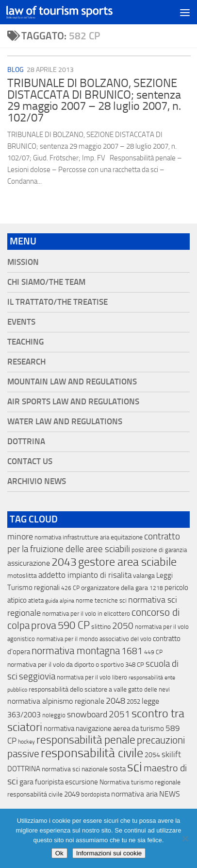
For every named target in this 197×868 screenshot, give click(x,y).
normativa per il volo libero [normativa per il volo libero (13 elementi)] (92, 677)
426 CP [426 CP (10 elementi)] (70, 588)
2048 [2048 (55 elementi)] (115, 701)
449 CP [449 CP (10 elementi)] (153, 652)
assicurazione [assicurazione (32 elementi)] (29, 563)
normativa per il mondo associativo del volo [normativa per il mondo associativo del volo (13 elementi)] (94, 639)
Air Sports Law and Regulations (73, 402)
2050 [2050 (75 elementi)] (123, 626)
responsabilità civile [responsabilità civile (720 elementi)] (92, 753)
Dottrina (26, 442)
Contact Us (30, 461)
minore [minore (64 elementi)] (20, 537)
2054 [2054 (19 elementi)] (152, 755)
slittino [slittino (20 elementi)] (101, 627)
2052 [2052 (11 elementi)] (133, 702)
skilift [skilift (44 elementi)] (171, 754)
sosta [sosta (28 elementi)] (117, 769)
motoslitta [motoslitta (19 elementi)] (22, 576)
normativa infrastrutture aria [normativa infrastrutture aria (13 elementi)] (72, 537)
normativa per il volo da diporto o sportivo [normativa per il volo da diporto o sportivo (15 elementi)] (66, 664)
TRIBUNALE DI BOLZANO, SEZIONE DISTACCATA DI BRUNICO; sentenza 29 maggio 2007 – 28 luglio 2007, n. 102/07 (94, 100)
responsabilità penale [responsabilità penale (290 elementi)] (86, 740)
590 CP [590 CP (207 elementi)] (74, 625)
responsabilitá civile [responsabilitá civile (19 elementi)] (35, 794)
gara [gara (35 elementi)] (26, 782)
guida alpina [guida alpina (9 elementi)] (60, 601)
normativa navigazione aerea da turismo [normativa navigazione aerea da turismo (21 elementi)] (104, 729)
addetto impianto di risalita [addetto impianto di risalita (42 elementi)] (85, 575)
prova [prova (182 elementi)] (44, 625)
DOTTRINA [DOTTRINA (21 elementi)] (24, 769)
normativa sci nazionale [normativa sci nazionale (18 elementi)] (75, 769)
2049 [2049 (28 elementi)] (72, 794)
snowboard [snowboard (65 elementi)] (87, 714)
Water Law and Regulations (65, 422)
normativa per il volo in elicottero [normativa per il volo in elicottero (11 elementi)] (86, 614)
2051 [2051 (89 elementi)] (119, 714)
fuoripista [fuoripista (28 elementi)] (49, 782)
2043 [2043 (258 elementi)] (64, 562)
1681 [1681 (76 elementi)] (132, 651)
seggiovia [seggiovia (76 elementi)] (37, 677)
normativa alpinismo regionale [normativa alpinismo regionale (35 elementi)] (56, 701)
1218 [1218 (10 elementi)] (156, 588)
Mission (23, 262)
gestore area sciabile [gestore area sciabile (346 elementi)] (127, 562)
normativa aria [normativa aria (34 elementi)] (134, 794)
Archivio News (37, 481)
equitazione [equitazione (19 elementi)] (127, 537)
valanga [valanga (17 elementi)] (144, 576)
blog (16, 70)
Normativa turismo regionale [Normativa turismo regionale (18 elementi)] (140, 782)
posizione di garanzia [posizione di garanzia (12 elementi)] (159, 550)
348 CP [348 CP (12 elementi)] (135, 665)
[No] (185, 838)
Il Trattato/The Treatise (57, 302)
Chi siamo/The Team (46, 282)
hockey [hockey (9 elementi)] (26, 742)
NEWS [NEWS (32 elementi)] (170, 794)
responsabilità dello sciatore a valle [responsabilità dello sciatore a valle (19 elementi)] (78, 689)
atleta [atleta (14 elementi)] (36, 600)
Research (26, 362)
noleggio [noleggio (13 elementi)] (54, 715)
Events (21, 322)
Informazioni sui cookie (109, 853)
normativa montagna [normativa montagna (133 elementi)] (76, 651)
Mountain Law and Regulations (72, 382)
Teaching (25, 342)
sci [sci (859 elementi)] (135, 767)
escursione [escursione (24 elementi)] (82, 782)
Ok (59, 853)
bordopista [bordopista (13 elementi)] (95, 794)
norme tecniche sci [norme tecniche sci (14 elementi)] (101, 600)
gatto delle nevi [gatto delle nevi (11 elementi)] (149, 689)
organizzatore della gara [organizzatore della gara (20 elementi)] (115, 588)
